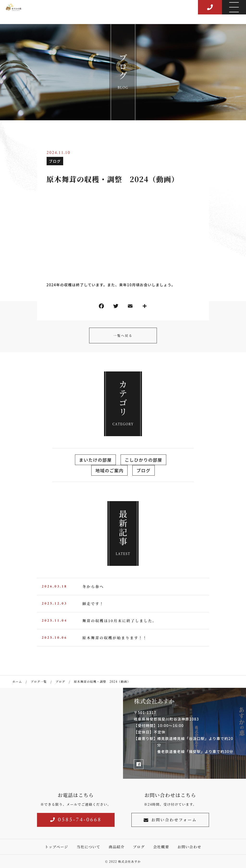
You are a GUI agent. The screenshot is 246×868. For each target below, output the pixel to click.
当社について (89, 847)
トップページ (56, 847)
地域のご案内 (109, 470)
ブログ (55, 161)
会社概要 (161, 847)
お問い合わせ (189, 847)
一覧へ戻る (123, 335)
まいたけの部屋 (95, 460)
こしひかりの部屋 (143, 460)
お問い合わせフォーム (170, 820)
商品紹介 (117, 847)
